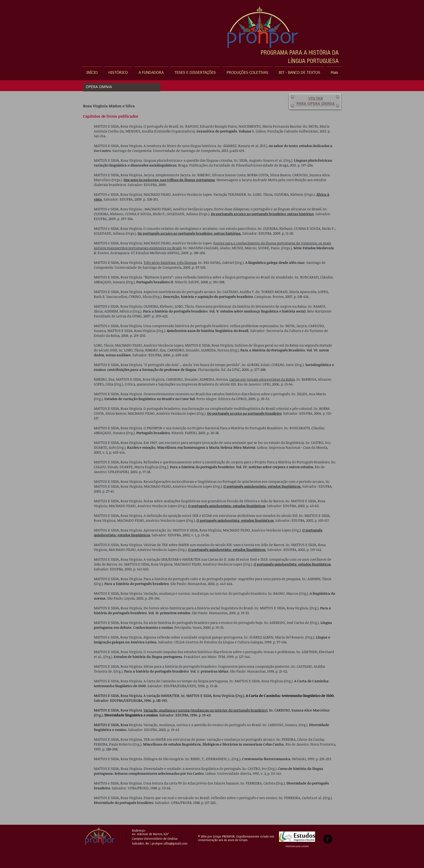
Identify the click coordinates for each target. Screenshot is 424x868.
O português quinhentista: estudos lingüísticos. (262, 486)
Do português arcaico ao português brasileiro (244, 413)
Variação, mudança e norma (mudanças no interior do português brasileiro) (206, 710)
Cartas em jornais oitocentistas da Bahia (262, 379)
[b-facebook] (328, 839)
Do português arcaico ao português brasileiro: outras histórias (262, 214)
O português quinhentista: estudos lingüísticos (227, 506)
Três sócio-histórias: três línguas (170, 262)
